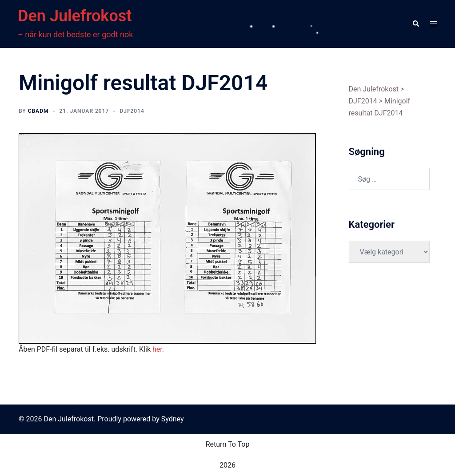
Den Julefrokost (75, 16)
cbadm (38, 111)
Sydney (173, 419)
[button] (415, 24)
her (157, 349)
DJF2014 (132, 111)
